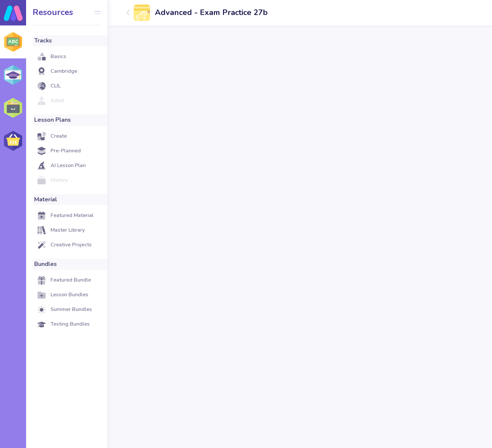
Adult (57, 100)
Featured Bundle (71, 280)
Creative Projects (71, 245)
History (59, 180)
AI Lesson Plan (68, 165)
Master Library (68, 230)
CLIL (56, 86)
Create (59, 136)
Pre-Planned (66, 151)
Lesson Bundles (69, 295)
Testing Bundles (70, 324)
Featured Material (72, 215)
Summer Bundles (71, 309)
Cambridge (64, 71)
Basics (58, 56)
